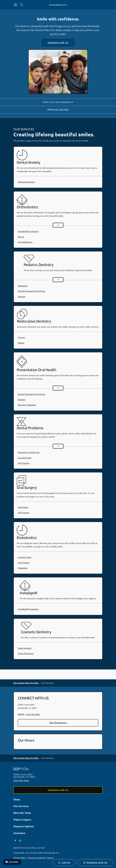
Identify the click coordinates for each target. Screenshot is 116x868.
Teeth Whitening (26, 653)
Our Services (21, 806)
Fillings (21, 343)
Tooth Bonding (25, 648)
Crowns (21, 337)
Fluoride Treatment (27, 405)
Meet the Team (22, 813)
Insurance (19, 833)
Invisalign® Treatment (28, 231)
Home (17, 799)
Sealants (22, 297)
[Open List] (58, 225)
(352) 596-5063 (62, 110)
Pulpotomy (23, 286)
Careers (50, 858)
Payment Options (24, 826)
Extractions (23, 507)
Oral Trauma (23, 463)
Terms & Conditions (36, 858)
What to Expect (22, 820)
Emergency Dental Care (29, 452)
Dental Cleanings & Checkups (31, 291)
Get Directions (58, 723)
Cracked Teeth (25, 458)
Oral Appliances (25, 242)
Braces (21, 237)
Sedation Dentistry (26, 182)
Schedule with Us (58, 43)
